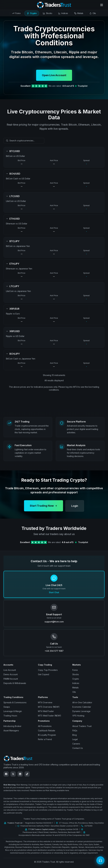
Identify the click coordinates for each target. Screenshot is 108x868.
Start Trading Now (44, 508)
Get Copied (44, 674)
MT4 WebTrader (46, 711)
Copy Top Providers (48, 670)
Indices (76, 683)
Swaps (7, 707)
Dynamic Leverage (81, 711)
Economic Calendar (82, 707)
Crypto (76, 679)
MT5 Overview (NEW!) (49, 707)
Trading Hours (10, 716)
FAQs (75, 731)
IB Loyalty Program (47, 735)
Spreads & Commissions (15, 702)
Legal (75, 739)
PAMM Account (11, 679)
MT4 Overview (45, 702)
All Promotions (45, 726)
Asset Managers (11, 731)
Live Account (10, 670)
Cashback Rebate (47, 731)
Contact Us (78, 748)
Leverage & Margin (13, 711)
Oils (74, 692)
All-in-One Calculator (82, 702)
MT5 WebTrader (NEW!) (50, 716)
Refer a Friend (45, 739)
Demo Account (11, 674)
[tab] (16, 13)
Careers (76, 744)
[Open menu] (102, 5)
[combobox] (24, 141)
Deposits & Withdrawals (15, 683)
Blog (75, 735)
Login (75, 508)
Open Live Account (54, 75)
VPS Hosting (78, 716)
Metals (75, 688)
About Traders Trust (82, 726)
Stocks (76, 674)
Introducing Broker (12, 726)
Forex (75, 670)
